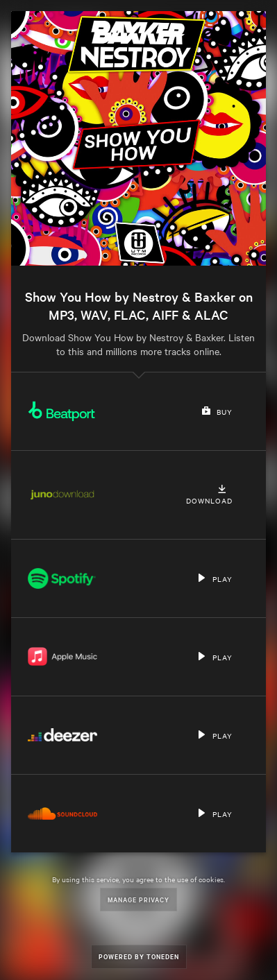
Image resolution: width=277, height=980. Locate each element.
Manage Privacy (138, 899)
